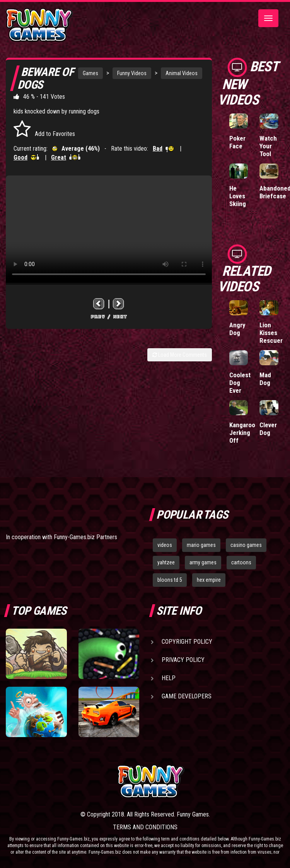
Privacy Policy (183, 660)
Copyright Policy (187, 642)
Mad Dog (265, 379)
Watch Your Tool (268, 146)
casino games (246, 545)
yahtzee (166, 562)
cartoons (241, 562)
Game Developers (187, 696)
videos (165, 545)
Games (90, 73)
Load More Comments (180, 355)
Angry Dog (237, 329)
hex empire (209, 580)
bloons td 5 (170, 580)
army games (203, 562)
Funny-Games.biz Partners (85, 537)
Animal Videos (182, 73)
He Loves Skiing (238, 196)
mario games (201, 545)
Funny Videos (132, 73)
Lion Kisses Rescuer (271, 333)
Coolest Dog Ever (240, 383)
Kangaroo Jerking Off (242, 433)
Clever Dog (268, 429)
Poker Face (237, 142)
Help (169, 678)
